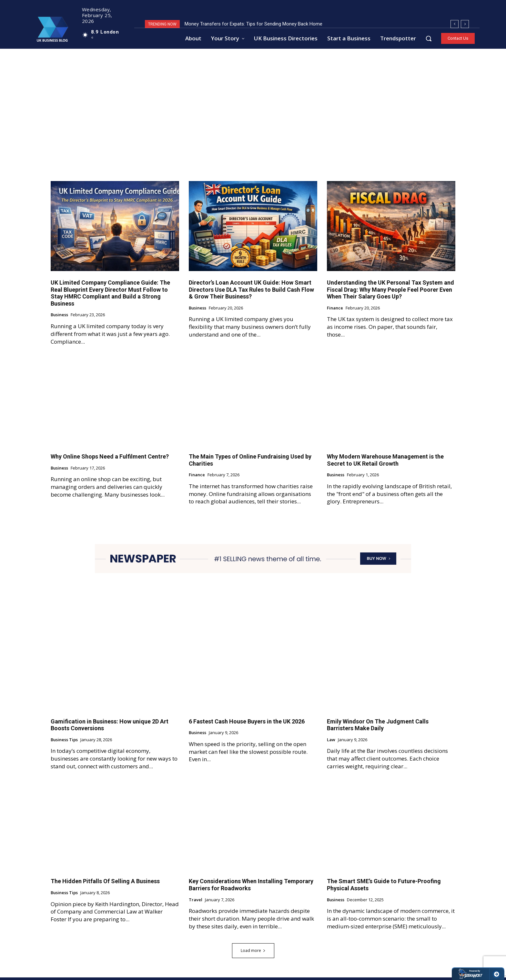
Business (59, 318)
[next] (465, 24)
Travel (196, 903)
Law (331, 743)
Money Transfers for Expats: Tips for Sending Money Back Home (253, 24)
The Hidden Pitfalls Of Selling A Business (105, 884)
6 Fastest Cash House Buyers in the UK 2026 (247, 724)
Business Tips (64, 743)
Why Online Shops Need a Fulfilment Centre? (110, 459)
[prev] (455, 24)
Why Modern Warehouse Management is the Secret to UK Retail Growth (385, 463)
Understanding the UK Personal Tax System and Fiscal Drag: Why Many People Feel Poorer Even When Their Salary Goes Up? (390, 292)
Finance (335, 311)
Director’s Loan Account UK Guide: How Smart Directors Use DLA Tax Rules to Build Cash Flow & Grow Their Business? (251, 292)
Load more (253, 953)
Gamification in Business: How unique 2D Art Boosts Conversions (110, 727)
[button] (429, 38)
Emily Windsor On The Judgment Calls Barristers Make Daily (378, 727)
